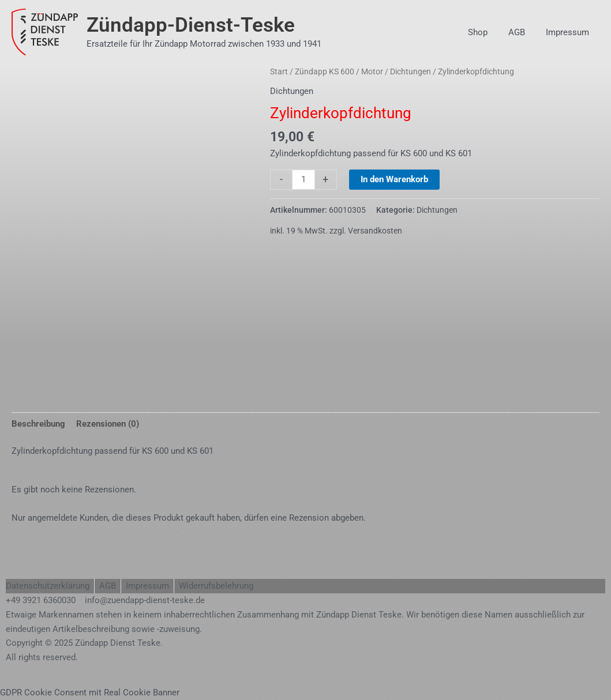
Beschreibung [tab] (38, 424)
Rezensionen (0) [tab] (108, 424)
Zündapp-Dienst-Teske (191, 25)
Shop (486, 32)
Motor (372, 71)
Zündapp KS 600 (325, 71)
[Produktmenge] (303, 180)
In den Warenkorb (394, 179)
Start (279, 71)
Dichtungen (411, 71)
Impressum (569, 32)
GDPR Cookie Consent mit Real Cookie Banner (90, 693)
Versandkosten (375, 231)
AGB (522, 32)
